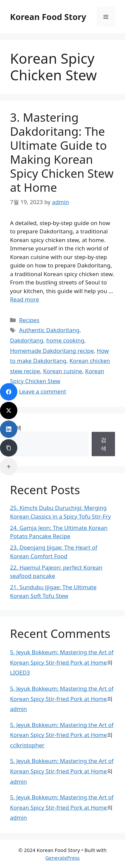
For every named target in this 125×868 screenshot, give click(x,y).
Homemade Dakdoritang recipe (52, 351)
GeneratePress (62, 858)
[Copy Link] (9, 448)
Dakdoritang (27, 340)
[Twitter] (9, 410)
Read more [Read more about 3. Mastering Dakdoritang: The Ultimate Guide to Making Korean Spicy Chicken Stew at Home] (24, 299)
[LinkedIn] (9, 429)
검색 (103, 444)
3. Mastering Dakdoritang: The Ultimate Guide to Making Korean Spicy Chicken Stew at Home (62, 152)
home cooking (65, 340)
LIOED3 (20, 672)
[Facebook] (9, 392)
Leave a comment (42, 391)
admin (18, 709)
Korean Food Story (48, 17)
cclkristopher (27, 745)
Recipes (29, 320)
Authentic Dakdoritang (49, 330)
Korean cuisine (62, 371)
